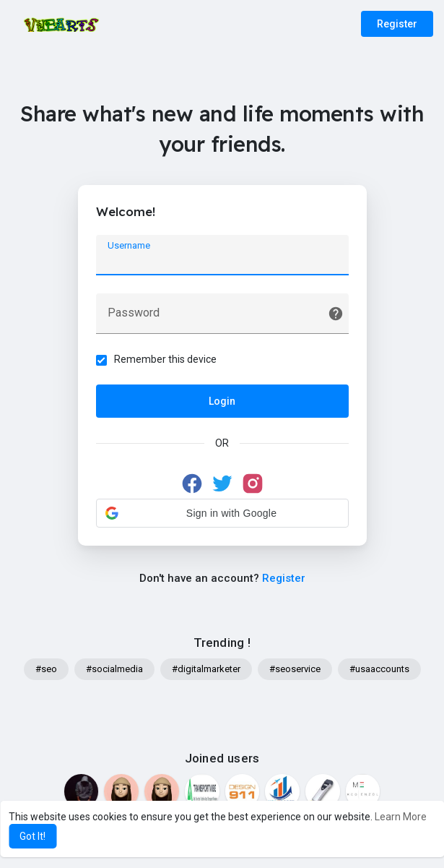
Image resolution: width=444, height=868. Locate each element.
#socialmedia (114, 669)
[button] (222, 513)
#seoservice (295, 669)
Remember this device (165, 359)
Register (397, 24)
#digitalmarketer (206, 669)
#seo (46, 669)
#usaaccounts (379, 669)
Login (222, 401)
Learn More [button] (401, 817)
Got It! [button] (32, 836)
